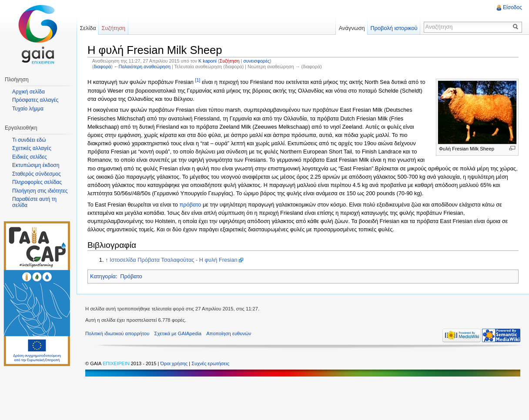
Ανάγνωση (352, 28)
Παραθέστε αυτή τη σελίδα (34, 202)
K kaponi (208, 61)
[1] (198, 80)
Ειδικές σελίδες (30, 157)
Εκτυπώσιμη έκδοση (36, 165)
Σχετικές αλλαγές (32, 148)
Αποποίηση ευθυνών (229, 333)
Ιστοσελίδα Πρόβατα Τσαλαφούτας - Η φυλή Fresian (174, 260)
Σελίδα (88, 28)
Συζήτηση (230, 61)
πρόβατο (190, 205)
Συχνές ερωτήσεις (210, 363)
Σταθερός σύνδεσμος (37, 174)
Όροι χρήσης (174, 363)
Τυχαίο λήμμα (28, 109)
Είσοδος (512, 7)
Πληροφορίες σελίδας (37, 182)
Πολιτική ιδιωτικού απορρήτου (117, 333)
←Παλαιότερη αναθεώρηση (142, 67)
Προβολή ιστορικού (394, 28)
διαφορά (102, 67)
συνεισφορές (256, 61)
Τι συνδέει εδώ (29, 140)
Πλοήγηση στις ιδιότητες (40, 191)
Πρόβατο (131, 276)
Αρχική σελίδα (28, 92)
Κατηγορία (103, 276)
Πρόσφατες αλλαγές (35, 100)
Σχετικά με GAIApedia (178, 333)
